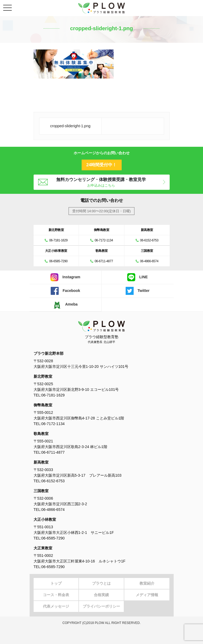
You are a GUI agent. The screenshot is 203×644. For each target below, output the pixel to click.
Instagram (65, 277)
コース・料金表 (56, 595)
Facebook (65, 291)
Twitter (138, 291)
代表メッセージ (56, 606)
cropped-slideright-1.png (70, 126)
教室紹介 (147, 583)
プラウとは (101, 583)
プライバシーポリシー (101, 606)
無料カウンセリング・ (101, 182)
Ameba (65, 304)
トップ (56, 583)
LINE (138, 277)
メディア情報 (147, 595)
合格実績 (101, 595)
